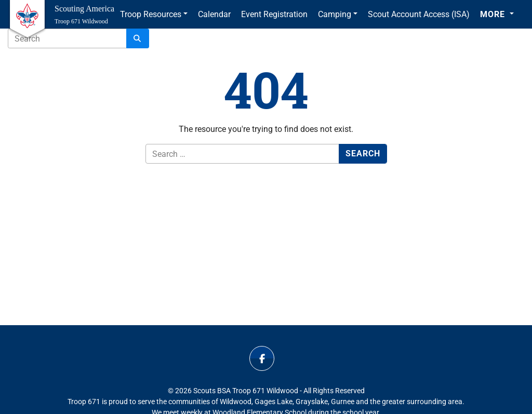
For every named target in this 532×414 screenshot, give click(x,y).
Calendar (214, 14)
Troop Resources (151, 14)
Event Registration (274, 14)
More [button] (494, 14)
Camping (335, 14)
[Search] (138, 38)
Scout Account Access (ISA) (419, 14)
